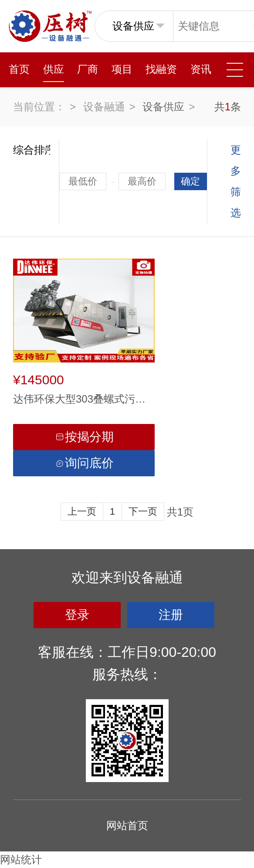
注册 (171, 615)
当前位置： (39, 107)
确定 (190, 181)
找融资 (161, 69)
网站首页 (127, 825)
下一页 (143, 511)
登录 (77, 615)
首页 (19, 69)
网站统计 (21, 859)
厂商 (88, 69)
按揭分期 (84, 437)
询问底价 (84, 463)
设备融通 (104, 107)
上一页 (82, 511)
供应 (54, 69)
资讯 (201, 69)
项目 (122, 69)
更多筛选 (236, 181)
